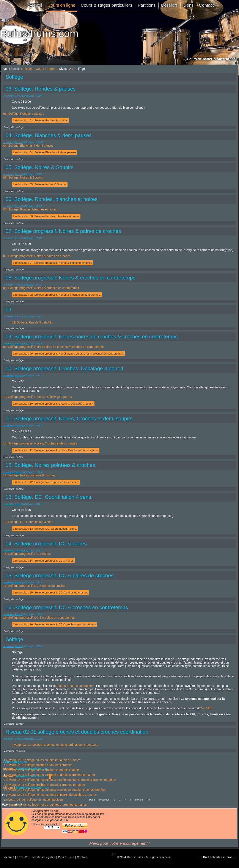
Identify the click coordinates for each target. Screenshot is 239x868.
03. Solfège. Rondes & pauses (24, 114)
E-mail (18, 96)
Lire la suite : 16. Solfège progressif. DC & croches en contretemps (54, 624)
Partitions (147, 5)
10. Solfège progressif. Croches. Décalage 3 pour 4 (38, 397)
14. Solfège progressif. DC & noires (27, 554)
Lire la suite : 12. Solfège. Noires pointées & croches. (46, 482)
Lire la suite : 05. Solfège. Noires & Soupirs (40, 184)
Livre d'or (23, 857)
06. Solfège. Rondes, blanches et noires (30, 209)
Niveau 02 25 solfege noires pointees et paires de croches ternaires (51, 795)
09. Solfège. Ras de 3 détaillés (32, 322)
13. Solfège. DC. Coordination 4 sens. (29, 522)
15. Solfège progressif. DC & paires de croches (35, 586)
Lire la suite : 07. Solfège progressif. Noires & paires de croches (53, 263)
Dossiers (170, 5)
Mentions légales (44, 857)
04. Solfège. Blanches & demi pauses (28, 146)
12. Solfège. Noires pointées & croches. (30, 475)
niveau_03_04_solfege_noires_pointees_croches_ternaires (47, 805)
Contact (206, 5)
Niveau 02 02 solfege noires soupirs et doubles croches (43, 760)
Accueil (35, 5)
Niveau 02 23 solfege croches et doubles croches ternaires (46, 785)
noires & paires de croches (75, 686)
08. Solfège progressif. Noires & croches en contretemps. (42, 288)
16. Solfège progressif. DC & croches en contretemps (39, 618)
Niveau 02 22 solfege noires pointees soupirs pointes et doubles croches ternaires (61, 780)
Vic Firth (207, 708)
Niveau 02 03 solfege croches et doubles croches (39, 765)
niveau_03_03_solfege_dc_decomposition (35, 800)
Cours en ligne (61, 5)
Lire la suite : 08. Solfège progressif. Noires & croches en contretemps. (57, 295)
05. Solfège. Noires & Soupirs (23, 177)
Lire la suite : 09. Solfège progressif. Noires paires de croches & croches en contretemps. (68, 354)
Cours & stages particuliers (106, 5)
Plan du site (66, 857)
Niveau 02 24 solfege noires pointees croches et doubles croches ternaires (56, 790)
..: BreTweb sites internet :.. (218, 857)
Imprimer (8, 96)
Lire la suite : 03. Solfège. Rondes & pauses (40, 120)
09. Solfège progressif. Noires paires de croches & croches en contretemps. (54, 347)
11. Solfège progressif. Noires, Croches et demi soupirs (40, 443)
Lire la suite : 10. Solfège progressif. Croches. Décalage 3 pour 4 (53, 404)
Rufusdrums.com (39, 34)
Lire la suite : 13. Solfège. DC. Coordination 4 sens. (45, 529)
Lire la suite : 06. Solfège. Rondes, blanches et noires (46, 216)
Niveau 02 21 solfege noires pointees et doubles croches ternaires (50, 775)
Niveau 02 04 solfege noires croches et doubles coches (43, 770)
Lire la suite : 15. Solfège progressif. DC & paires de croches (50, 593)
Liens (188, 5)
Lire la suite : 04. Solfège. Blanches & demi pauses (45, 152)
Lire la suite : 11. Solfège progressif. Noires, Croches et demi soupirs (56, 450)
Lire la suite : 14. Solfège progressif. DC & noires (43, 561)
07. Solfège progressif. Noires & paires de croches (37, 256)
